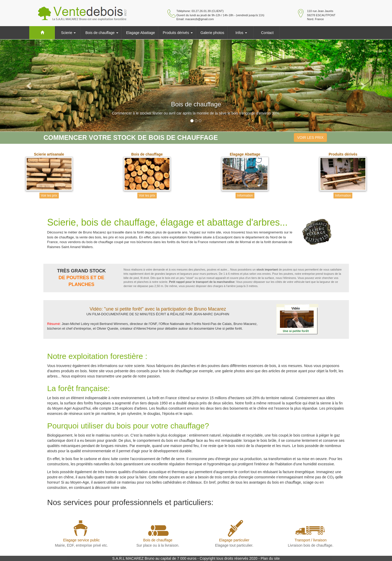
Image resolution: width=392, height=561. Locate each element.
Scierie (69, 33)
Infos (241, 33)
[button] (29, 85)
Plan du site (270, 558)
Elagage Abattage (141, 33)
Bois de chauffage (102, 33)
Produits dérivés (178, 33)
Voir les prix (49, 196)
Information (245, 196)
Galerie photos (212, 33)
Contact (267, 33)
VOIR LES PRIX (310, 138)
